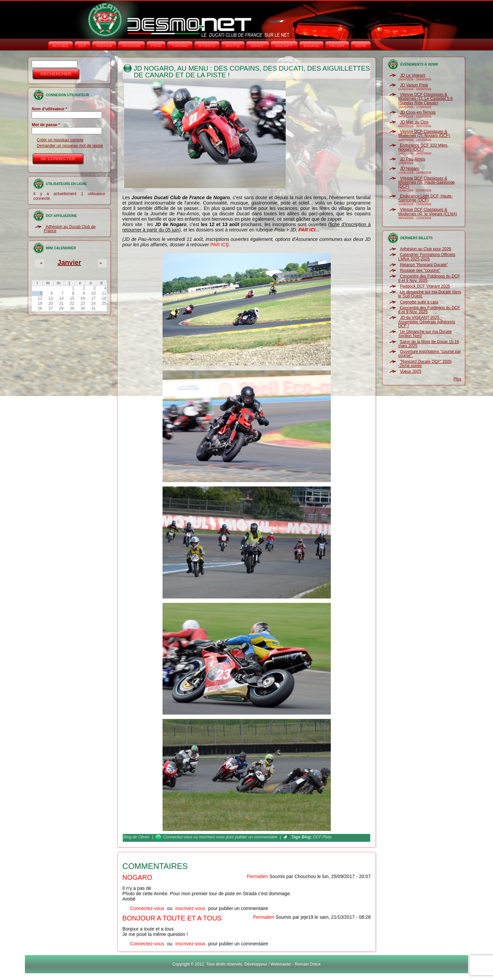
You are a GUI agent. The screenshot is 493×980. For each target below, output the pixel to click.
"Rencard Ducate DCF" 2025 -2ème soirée (425, 364)
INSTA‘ (361, 46)
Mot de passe (46, 125)
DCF (83, 46)
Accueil (61, 46)
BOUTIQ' (233, 46)
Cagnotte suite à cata (419, 302)
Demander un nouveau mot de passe (70, 146)
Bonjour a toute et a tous (172, 918)
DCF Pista (322, 837)
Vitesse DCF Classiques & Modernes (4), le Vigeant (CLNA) (428, 212)
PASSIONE (131, 46)
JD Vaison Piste (414, 85)
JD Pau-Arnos (412, 159)
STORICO (207, 46)
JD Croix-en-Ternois (418, 112)
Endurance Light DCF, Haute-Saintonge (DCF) (425, 198)
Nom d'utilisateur (49, 109)
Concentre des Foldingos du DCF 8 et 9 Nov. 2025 (429, 278)
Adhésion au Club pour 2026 (425, 249)
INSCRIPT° (284, 46)
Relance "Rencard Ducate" (424, 265)
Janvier (69, 262)
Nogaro (137, 877)
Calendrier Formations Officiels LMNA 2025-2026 (427, 257)
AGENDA (104, 46)
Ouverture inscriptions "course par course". (429, 354)
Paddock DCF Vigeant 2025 (425, 286)
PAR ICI (219, 245)
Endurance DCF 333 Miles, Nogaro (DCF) (423, 147)
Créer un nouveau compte (60, 140)
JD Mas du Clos (414, 122)
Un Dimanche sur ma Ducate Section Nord (425, 334)
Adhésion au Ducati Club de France (70, 229)
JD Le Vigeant (412, 75)
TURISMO (180, 46)
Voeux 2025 (410, 371)
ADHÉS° (257, 46)
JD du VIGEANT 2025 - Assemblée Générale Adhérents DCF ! (427, 322)
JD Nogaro (409, 169)
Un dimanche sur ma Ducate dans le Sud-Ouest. (429, 294)
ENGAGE (311, 46)
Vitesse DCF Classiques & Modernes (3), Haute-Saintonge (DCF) (426, 183)
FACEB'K (337, 46)
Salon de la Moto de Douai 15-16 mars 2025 (428, 344)
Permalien (257, 876)
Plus (457, 379)
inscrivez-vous (212, 837)
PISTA (156, 46)
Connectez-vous (178, 837)
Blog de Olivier (137, 837)
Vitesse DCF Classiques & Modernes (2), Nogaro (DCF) (424, 134)
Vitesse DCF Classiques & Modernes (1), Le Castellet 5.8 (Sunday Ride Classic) (425, 99)
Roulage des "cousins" (420, 270)
